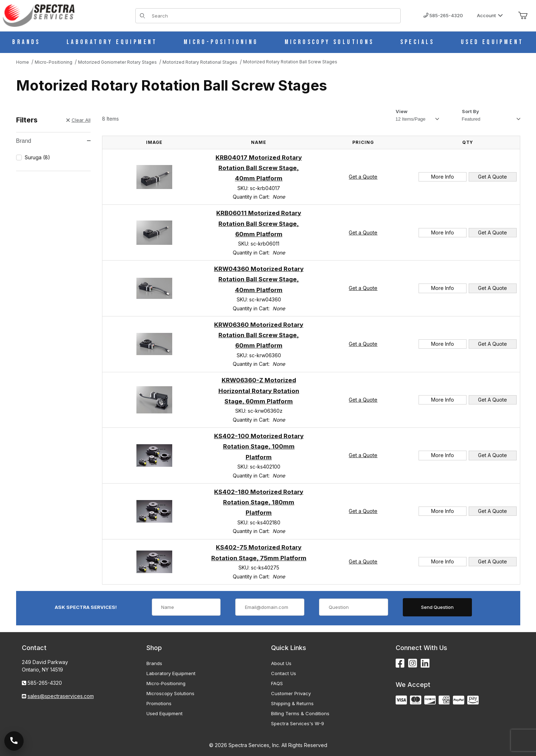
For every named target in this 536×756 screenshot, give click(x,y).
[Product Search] (274, 16)
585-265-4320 (443, 15)
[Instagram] (413, 663)
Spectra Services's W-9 (298, 723)
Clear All (78, 120)
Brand (53, 141)
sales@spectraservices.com (61, 696)
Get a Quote (363, 177)
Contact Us (284, 673)
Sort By (470, 111)
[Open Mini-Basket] (523, 16)
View (402, 111)
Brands (154, 663)
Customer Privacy (291, 693)
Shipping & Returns (292, 703)
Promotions (159, 703)
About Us (281, 663)
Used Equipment (165, 713)
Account (490, 15)
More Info (443, 177)
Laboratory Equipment (171, 673)
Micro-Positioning (166, 683)
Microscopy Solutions (170, 693)
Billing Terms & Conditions (300, 713)
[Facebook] (400, 663)
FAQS (277, 683)
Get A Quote (492, 177)
